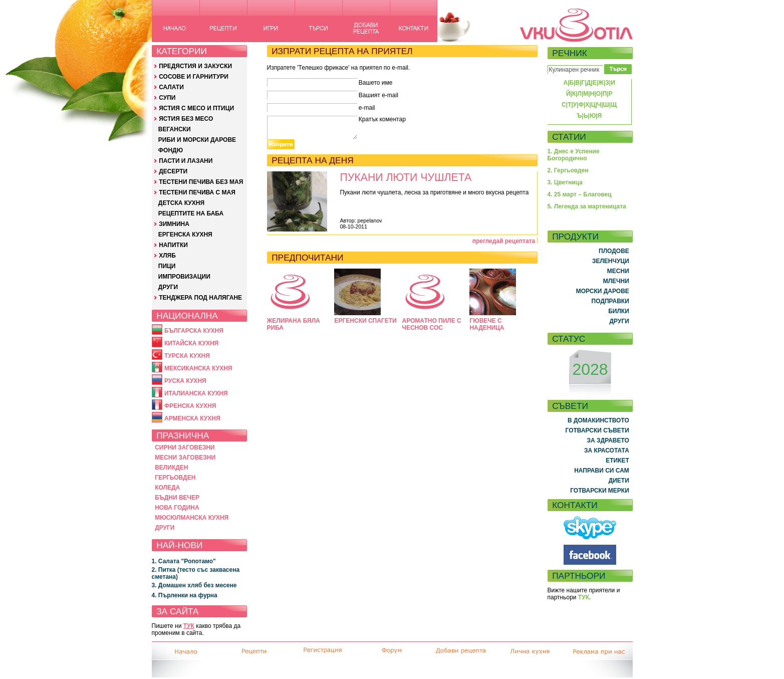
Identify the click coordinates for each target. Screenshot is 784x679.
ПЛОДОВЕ (614, 251)
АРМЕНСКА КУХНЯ (192, 418)
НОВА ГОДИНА (177, 508)
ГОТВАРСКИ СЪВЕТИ (597, 430)
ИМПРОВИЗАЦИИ (184, 277)
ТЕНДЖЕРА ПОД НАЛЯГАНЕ (200, 298)
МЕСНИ (618, 271)
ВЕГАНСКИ (175, 129)
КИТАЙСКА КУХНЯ (191, 343)
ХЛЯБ (167, 256)
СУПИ (167, 98)
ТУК (189, 626)
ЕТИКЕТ (617, 461)
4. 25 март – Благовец (580, 194)
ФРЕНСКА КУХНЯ (190, 406)
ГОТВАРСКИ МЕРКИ (600, 491)
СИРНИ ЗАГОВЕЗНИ (185, 447)
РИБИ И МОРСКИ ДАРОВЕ (197, 140)
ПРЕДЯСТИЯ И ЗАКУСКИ (195, 66)
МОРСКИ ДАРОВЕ (603, 291)
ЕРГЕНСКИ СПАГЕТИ (365, 321)
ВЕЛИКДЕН (171, 468)
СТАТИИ (569, 137)
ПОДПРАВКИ (610, 301)
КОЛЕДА (167, 488)
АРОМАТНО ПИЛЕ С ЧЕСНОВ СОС (431, 324)
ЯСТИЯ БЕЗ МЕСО (186, 119)
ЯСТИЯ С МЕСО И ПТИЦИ (196, 108)
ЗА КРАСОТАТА (607, 450)
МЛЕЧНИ (616, 281)
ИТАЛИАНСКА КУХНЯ (196, 393)
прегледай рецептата (504, 241)
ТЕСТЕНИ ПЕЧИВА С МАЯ (197, 192)
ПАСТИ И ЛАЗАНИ (186, 161)
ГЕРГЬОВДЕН (175, 478)
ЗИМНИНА (174, 224)
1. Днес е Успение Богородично (574, 155)
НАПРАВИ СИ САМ (602, 471)
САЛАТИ (171, 87)
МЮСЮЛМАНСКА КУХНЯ (192, 518)
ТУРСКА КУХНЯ (187, 356)
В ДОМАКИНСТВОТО (598, 420)
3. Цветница (565, 182)
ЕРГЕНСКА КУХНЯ (185, 235)
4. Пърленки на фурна (185, 595)
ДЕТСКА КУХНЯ (181, 203)
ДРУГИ (168, 287)
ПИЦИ (167, 266)
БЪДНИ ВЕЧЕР (177, 498)
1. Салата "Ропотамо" (184, 561)
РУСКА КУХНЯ (185, 381)
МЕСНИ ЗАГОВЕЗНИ (185, 458)
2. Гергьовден (568, 170)
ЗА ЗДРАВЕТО (608, 440)
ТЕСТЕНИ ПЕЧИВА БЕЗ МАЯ (201, 182)
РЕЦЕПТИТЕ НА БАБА (191, 213)
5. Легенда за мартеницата (587, 206)
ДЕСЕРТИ (173, 171)
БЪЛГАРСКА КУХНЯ (194, 331)
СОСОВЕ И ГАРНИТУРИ (194, 77)
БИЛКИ (619, 311)
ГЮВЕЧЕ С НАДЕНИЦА (487, 324)
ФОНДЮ (171, 150)
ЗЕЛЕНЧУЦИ (611, 261)
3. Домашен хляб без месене (194, 585)
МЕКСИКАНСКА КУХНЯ (198, 368)
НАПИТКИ (173, 245)
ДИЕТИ (619, 481)
